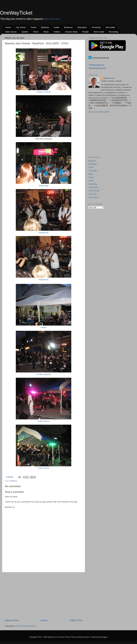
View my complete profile (99, 112)
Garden (25, 32)
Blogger (104, 637)
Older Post (76, 620)
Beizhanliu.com (52, 19)
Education (82, 27)
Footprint (13, 481)
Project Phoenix (43, 421)
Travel (33, 27)
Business (68, 27)
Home (8, 27)
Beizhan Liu (109, 78)
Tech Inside (99, 32)
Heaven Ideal (71, 32)
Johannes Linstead (44, 92)
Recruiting (114, 32)
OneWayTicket (16, 13)
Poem (36, 32)
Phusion (44, 327)
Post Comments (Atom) (26, 626)
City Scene (21, 27)
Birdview (45, 27)
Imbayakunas (44, 233)
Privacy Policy (64, 637)
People (85, 32)
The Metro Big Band (44, 374)
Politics (57, 32)
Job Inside (110, 27)
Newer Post (12, 620)
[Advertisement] (44, 595)
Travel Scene (94, 191)
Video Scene (11, 32)
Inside (57, 27)
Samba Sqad (44, 186)
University (96, 27)
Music (46, 32)
